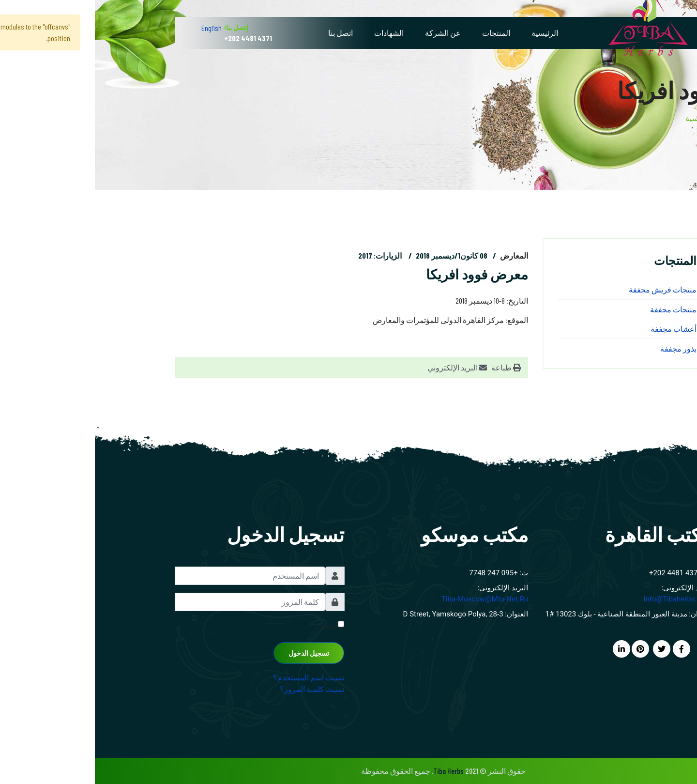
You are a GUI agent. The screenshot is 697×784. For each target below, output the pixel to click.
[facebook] (587, 649)
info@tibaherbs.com (583, 599)
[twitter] (567, 649)
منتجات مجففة (578, 309)
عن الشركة (348, 33)
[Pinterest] (545, 649)
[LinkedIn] (527, 649)
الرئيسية (450, 33)
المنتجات (401, 33)
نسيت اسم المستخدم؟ (214, 677)
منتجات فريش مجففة (568, 289)
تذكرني (238, 624)
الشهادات (294, 33)
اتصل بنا (246, 33)
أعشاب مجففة (579, 329)
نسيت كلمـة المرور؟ (217, 689)
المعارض (419, 255)
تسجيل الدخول (214, 653)
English (117, 28)
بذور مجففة (583, 348)
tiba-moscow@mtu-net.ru (390, 599)
